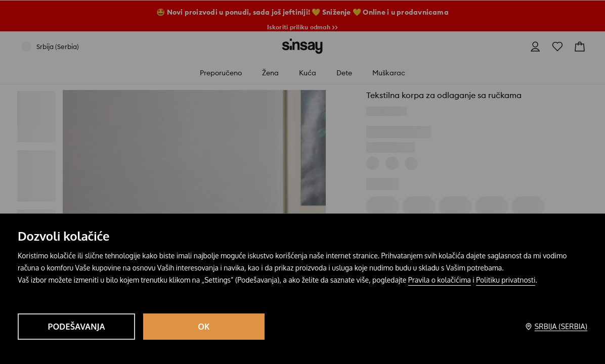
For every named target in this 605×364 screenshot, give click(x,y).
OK (204, 327)
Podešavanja (76, 327)
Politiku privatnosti (506, 280)
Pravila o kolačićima (440, 280)
